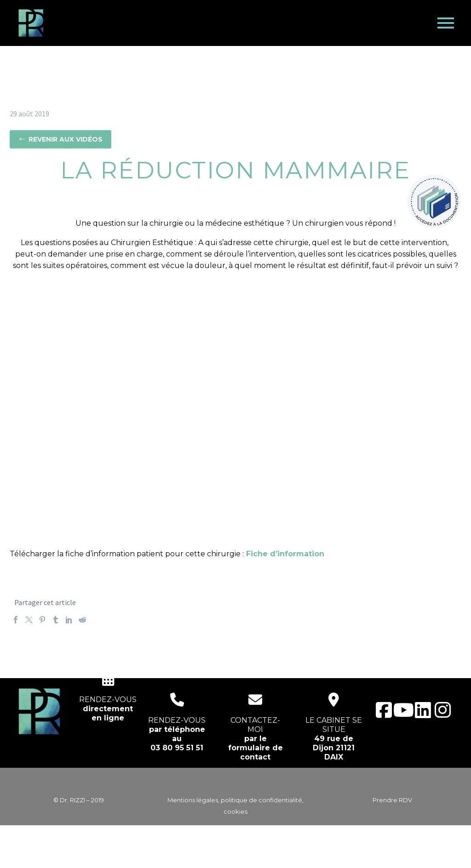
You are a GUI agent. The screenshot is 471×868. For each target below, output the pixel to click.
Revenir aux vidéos (60, 139)
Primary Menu (446, 23)
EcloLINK (253, 855)
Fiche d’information (285, 554)
